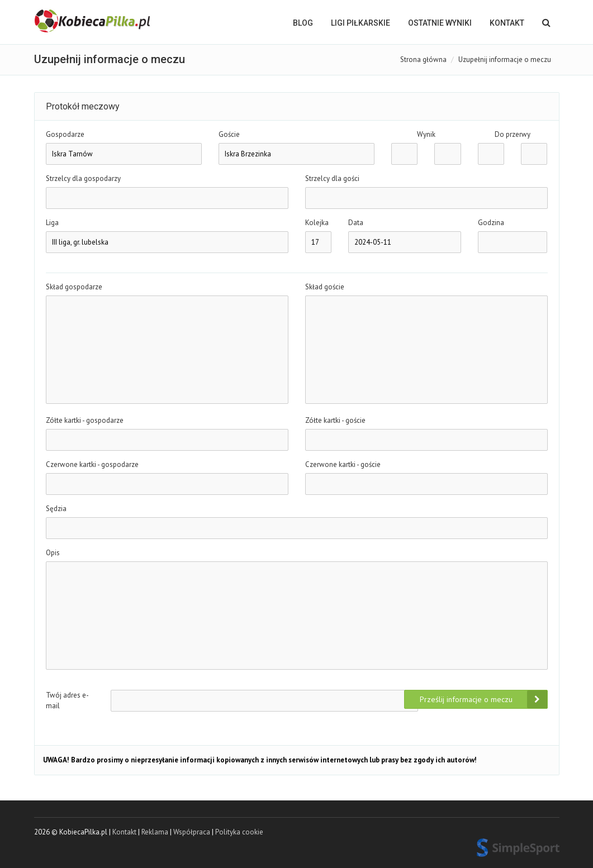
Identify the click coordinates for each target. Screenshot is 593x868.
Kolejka (317, 223)
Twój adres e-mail (67, 700)
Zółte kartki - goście (335, 420)
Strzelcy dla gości (332, 178)
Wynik (426, 134)
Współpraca (192, 832)
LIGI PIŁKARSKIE (360, 23)
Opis (53, 553)
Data (356, 223)
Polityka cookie (239, 832)
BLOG (303, 23)
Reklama (155, 832)
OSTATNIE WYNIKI (440, 23)
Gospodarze (65, 134)
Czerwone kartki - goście (343, 464)
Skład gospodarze (74, 287)
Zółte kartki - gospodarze (85, 420)
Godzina (491, 223)
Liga (52, 223)
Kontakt (507, 23)
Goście (229, 134)
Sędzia (56, 509)
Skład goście (325, 287)
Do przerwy (513, 134)
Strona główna (423, 59)
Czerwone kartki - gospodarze (92, 464)
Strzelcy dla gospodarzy (83, 178)
